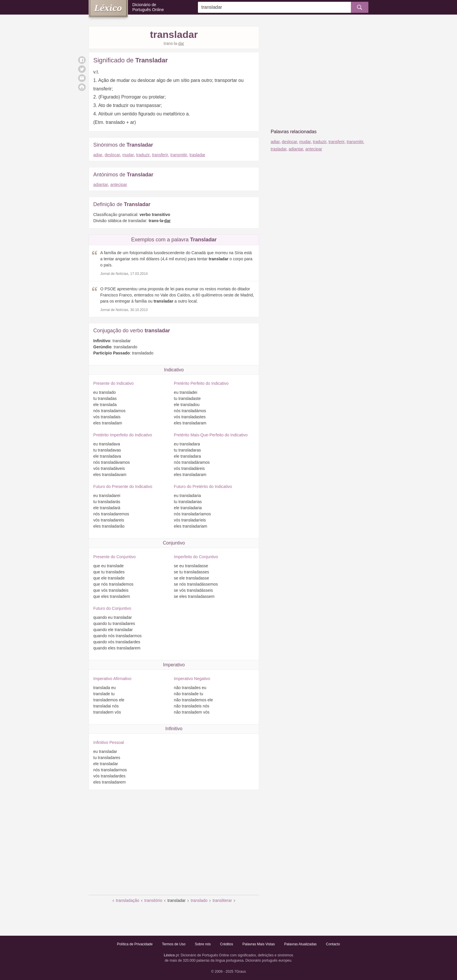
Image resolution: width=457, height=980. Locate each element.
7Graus (240, 972)
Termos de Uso (174, 944)
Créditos (227, 944)
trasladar (197, 155)
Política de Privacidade (135, 944)
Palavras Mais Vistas (259, 944)
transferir (160, 155)
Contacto (333, 944)
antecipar (119, 185)
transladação (128, 900)
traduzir (143, 155)
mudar (128, 155)
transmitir (179, 155)
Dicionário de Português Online (148, 7)
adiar (98, 155)
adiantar (101, 185)
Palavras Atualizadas (300, 944)
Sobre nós (203, 944)
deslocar (112, 155)
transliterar (222, 900)
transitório (153, 900)
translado (199, 900)
